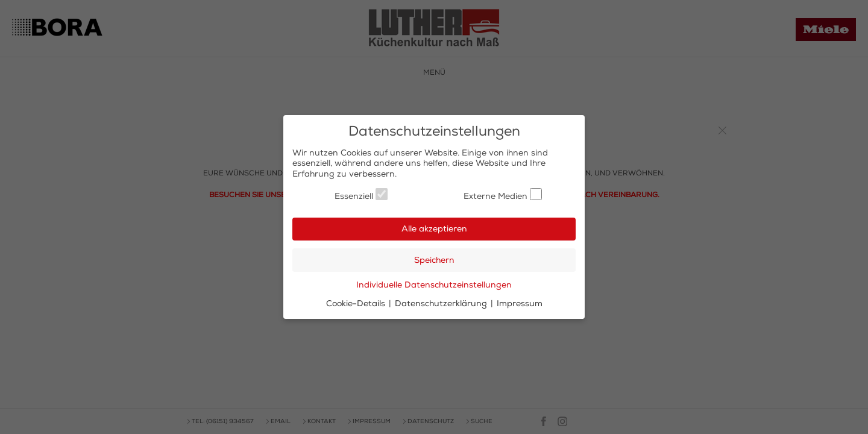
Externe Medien (503, 195)
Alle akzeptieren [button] (434, 229)
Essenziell (361, 195)
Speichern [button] (434, 260)
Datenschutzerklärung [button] (442, 303)
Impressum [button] (520, 303)
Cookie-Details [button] (357, 303)
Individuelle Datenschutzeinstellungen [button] (434, 285)
